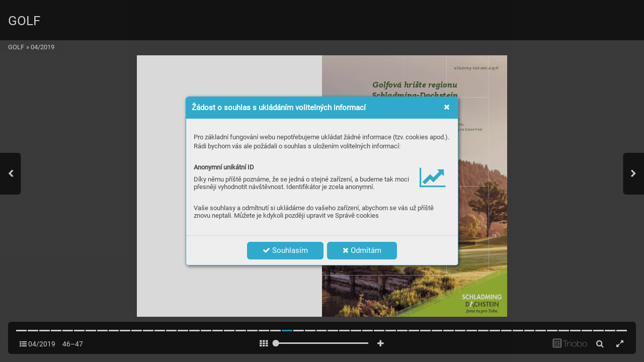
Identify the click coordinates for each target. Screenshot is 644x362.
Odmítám (362, 250)
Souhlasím (285, 250)
